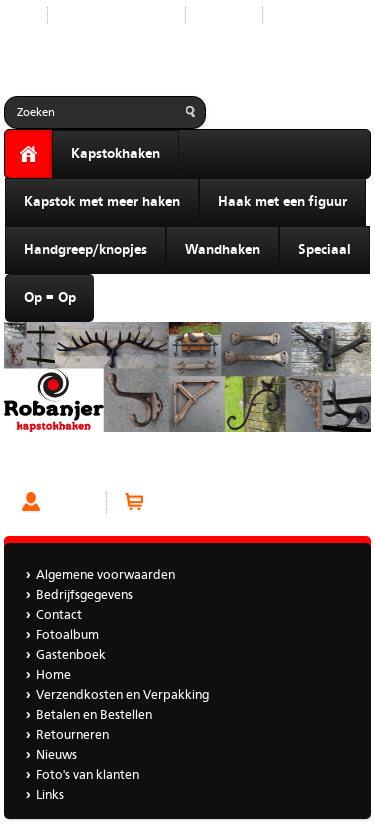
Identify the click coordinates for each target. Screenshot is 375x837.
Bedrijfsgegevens (84, 595)
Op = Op (50, 298)
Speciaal (324, 250)
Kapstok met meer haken (102, 202)
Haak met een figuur (282, 202)
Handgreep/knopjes (85, 250)
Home (53, 675)
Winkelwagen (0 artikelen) (226, 502)
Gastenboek (313, 15)
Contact (224, 15)
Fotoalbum (67, 635)
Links (50, 795)
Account (72, 502)
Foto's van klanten (87, 775)
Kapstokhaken (115, 154)
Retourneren (72, 735)
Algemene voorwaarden (105, 575)
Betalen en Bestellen (94, 715)
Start (18, 15)
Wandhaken (222, 250)
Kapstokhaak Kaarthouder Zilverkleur (118, 465)
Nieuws (56, 755)
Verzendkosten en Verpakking (122, 695)
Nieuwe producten (116, 15)
